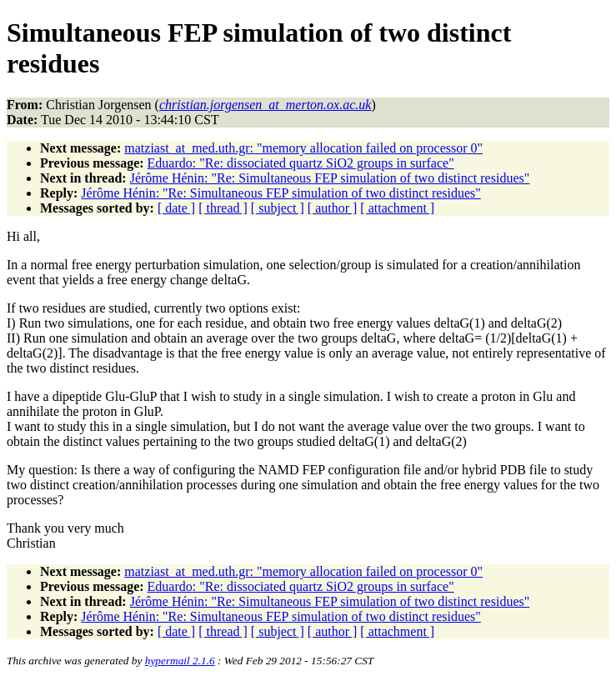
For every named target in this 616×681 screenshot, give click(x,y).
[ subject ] (278, 208)
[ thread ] (223, 208)
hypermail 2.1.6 (180, 661)
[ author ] (333, 208)
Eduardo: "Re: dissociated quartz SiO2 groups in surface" (301, 163)
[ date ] (176, 208)
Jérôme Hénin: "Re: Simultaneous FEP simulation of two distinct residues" (330, 178)
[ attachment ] (397, 208)
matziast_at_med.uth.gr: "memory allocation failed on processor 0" (303, 148)
